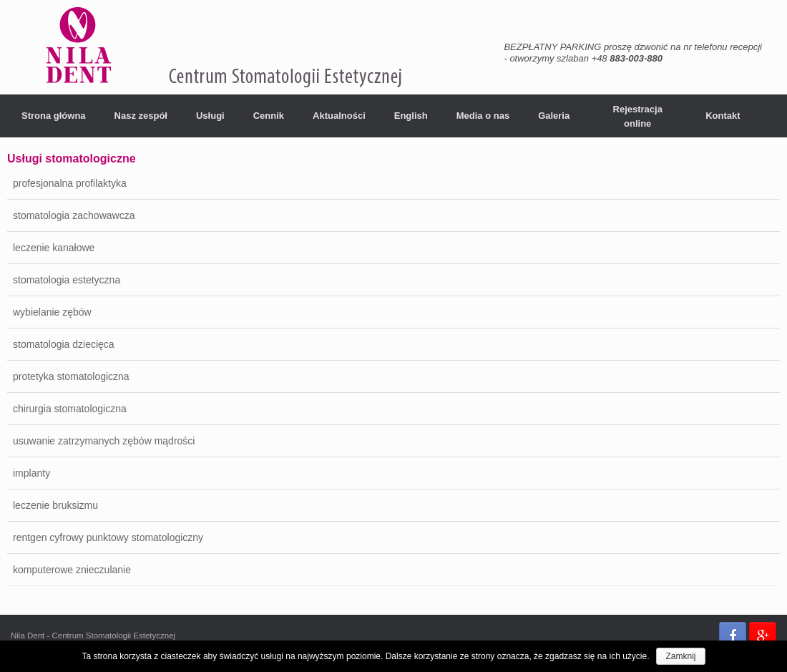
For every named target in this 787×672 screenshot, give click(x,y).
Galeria (554, 116)
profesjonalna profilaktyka (70, 183)
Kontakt (723, 116)
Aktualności (339, 116)
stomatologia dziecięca (64, 344)
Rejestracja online (638, 116)
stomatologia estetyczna (67, 280)
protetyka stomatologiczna (71, 376)
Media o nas (483, 116)
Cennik (269, 116)
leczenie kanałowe (54, 248)
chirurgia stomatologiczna (70, 409)
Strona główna (54, 116)
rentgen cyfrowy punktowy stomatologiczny (108, 537)
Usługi (210, 116)
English (411, 116)
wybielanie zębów (52, 312)
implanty (31, 473)
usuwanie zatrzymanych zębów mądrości (104, 441)
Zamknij (680, 656)
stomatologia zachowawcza (74, 215)
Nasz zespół (141, 116)
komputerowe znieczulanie (72, 570)
